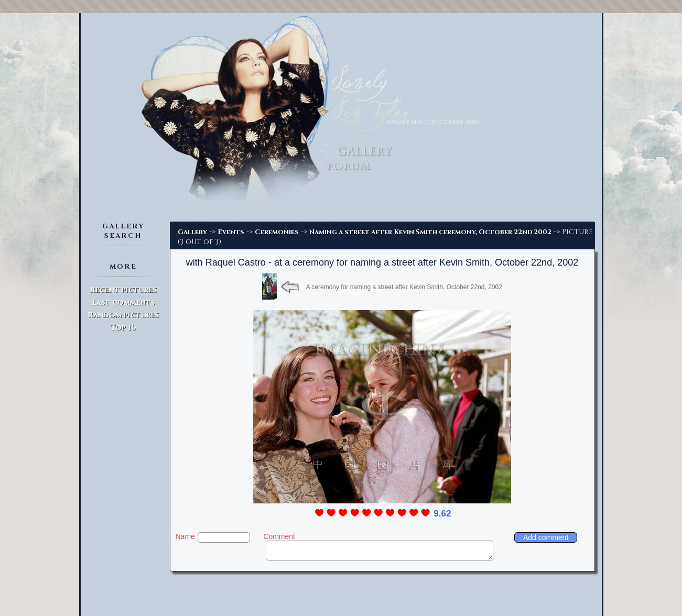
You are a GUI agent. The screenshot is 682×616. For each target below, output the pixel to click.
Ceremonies (277, 232)
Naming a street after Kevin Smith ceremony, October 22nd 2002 (430, 232)
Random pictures (123, 315)
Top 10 (123, 328)
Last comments (123, 302)
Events (231, 232)
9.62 (442, 514)
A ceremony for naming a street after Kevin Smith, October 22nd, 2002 (404, 287)
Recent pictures (123, 290)
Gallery (192, 232)
